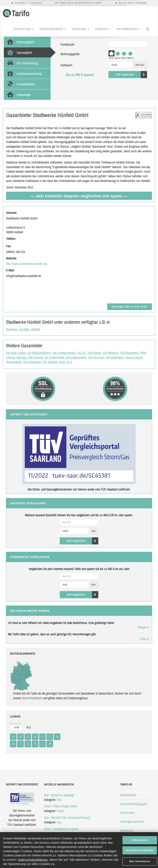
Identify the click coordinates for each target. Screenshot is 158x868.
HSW (62, 362)
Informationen (128, 29)
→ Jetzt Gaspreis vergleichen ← (79, 196)
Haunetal (24, 329)
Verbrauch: (67, 65)
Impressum (127, 830)
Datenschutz (128, 813)
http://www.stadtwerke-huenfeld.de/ (27, 264)
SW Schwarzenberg (64, 353)
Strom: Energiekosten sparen (61, 829)
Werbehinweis (128, 795)
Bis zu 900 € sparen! (80, 75)
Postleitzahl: (68, 44)
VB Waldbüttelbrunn (39, 353)
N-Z (29, 727)
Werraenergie (14, 362)
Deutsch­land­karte (32, 698)
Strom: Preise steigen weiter (61, 806)
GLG (69, 362)
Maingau (22, 357)
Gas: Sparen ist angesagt (59, 795)
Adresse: (12, 213)
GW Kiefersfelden (76, 357)
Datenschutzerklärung (33, 860)
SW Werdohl (50, 362)
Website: (11, 258)
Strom (60, 811)
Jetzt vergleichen (131, 75)
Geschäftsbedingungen (134, 804)
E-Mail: (10, 270)
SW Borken (94, 353)
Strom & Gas (24, 29)
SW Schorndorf (32, 362)
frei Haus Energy (16, 353)
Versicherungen (53, 29)
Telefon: (11, 239)
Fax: (9, 246)
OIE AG (82, 353)
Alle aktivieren (140, 840)
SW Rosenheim (129, 353)
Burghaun (12, 329)
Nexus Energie (134, 357)
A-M (16, 727)
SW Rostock (36, 357)
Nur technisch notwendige (140, 850)
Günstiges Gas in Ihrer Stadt (130, 307)
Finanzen (103, 29)
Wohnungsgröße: (70, 54)
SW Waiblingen (115, 357)
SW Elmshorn (96, 357)
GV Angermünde (54, 357)
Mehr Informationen (140, 861)
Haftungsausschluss (132, 822)
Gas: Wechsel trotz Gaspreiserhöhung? (67, 817)
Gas (59, 800)
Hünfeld (35, 329)
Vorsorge (81, 29)
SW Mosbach (111, 353)
